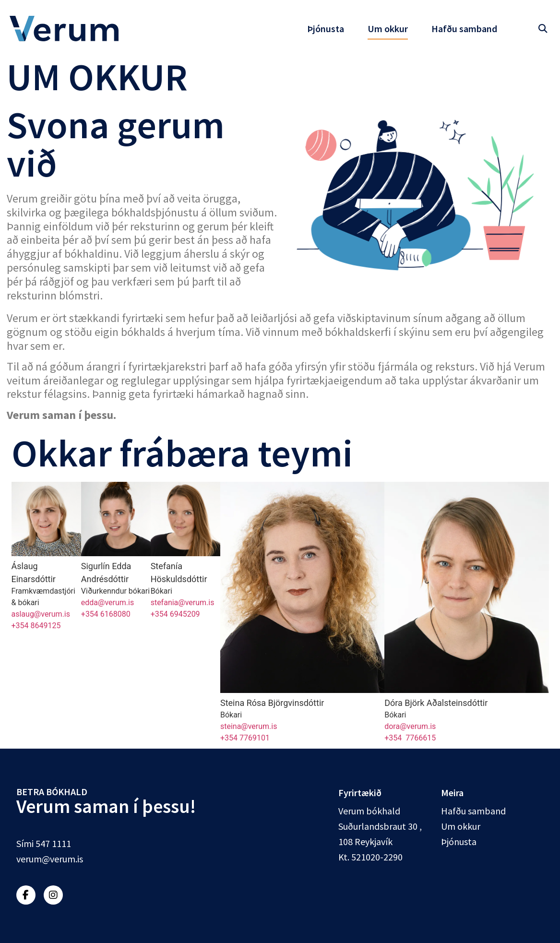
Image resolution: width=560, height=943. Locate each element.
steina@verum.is (249, 726)
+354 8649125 (36, 626)
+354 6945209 (175, 614)
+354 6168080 (106, 614)
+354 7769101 (245, 738)
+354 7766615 (410, 738)
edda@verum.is (107, 603)
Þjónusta (326, 29)
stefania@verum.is (183, 603)
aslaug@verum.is (41, 614)
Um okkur (388, 29)
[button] (542, 29)
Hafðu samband (464, 29)
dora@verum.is (410, 726)
